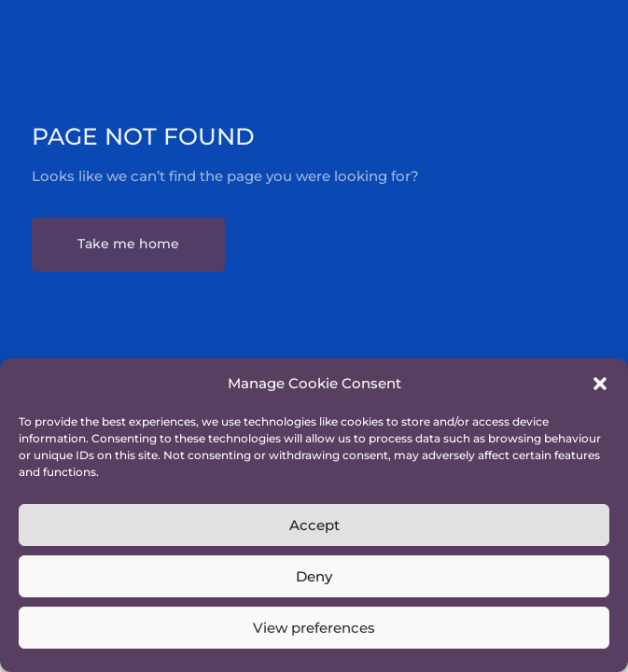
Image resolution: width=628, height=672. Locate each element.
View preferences (314, 628)
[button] (600, 384)
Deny (314, 576)
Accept (314, 525)
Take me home (128, 244)
